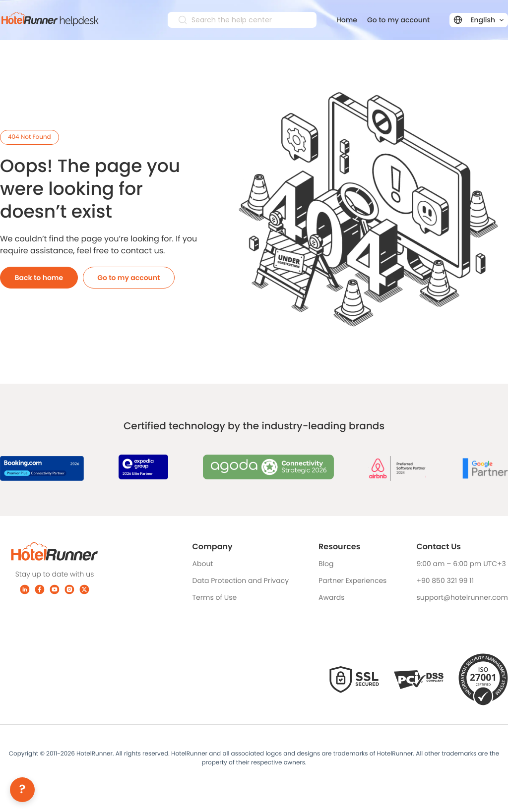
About (203, 564)
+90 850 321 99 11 (445, 580)
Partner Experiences (352, 580)
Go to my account (398, 20)
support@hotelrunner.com (462, 597)
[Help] (22, 790)
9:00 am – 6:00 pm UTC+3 (461, 564)
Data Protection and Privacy (241, 580)
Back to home (39, 278)
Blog (326, 564)
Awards (331, 597)
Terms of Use (215, 597)
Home (347, 20)
